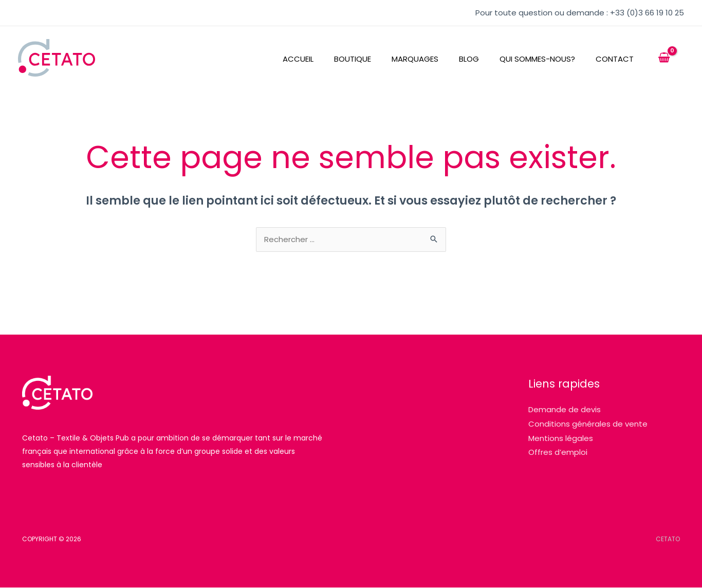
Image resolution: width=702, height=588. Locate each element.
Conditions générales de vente (588, 424)
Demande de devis (565, 410)
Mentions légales (561, 439)
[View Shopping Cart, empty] (664, 58)
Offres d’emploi (558, 453)
